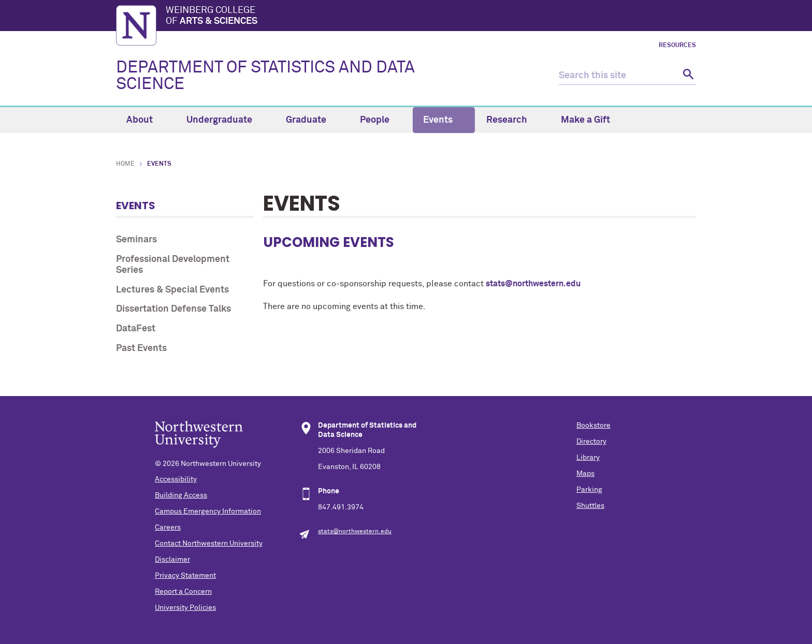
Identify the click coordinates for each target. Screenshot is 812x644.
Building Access (181, 495)
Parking (589, 490)
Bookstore (593, 426)
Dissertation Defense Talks (173, 309)
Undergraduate (225, 120)
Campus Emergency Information (208, 511)
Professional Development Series (173, 265)
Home (125, 164)
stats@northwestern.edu (533, 284)
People (381, 120)
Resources (677, 46)
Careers (168, 528)
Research (513, 120)
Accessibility (176, 479)
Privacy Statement (185, 576)
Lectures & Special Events (172, 290)
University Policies (185, 608)
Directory (591, 442)
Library (588, 458)
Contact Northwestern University (209, 544)
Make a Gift (585, 120)
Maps (585, 474)
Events (444, 120)
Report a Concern (183, 592)
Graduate (312, 120)
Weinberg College (431, 17)
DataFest (136, 329)
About (146, 120)
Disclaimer (172, 560)
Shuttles (590, 506)
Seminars (136, 240)
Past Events (141, 348)
